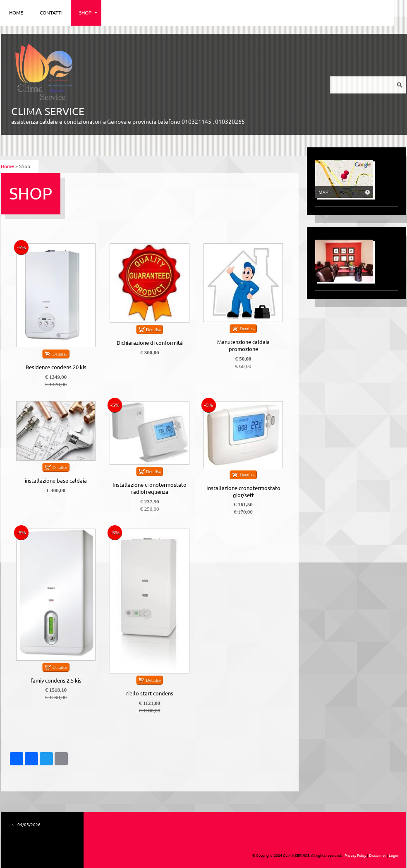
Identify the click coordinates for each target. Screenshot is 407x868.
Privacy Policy (355, 856)
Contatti (51, 13)
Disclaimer (377, 856)
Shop (88, 13)
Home (16, 13)
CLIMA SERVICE (48, 111)
